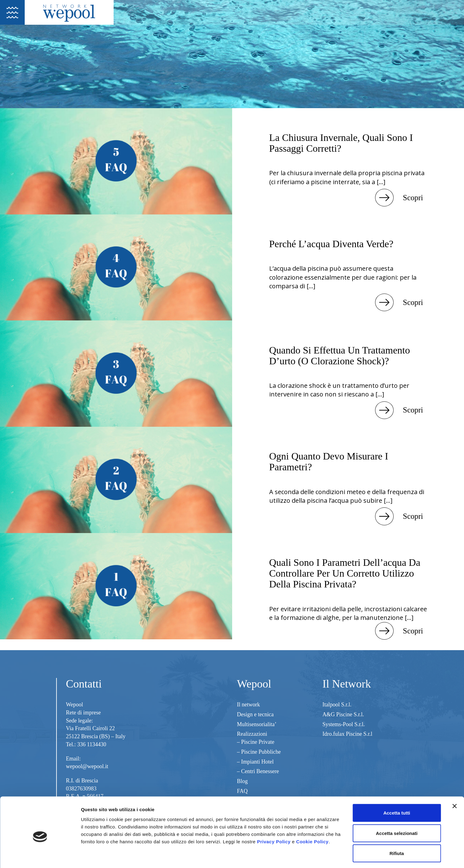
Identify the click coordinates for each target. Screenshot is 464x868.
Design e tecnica (255, 714)
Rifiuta (397, 827)
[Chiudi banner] (454, 780)
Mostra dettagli (325, 856)
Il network (249, 705)
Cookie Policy (312, 815)
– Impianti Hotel (255, 762)
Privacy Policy (274, 815)
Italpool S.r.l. (337, 705)
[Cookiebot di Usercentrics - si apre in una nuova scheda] (40, 856)
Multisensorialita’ (257, 724)
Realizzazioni (252, 734)
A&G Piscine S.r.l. (343, 714)
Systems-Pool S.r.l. (344, 724)
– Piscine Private (256, 742)
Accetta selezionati (397, 807)
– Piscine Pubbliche (259, 752)
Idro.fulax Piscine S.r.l (347, 734)
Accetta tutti (397, 787)
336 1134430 (92, 744)
